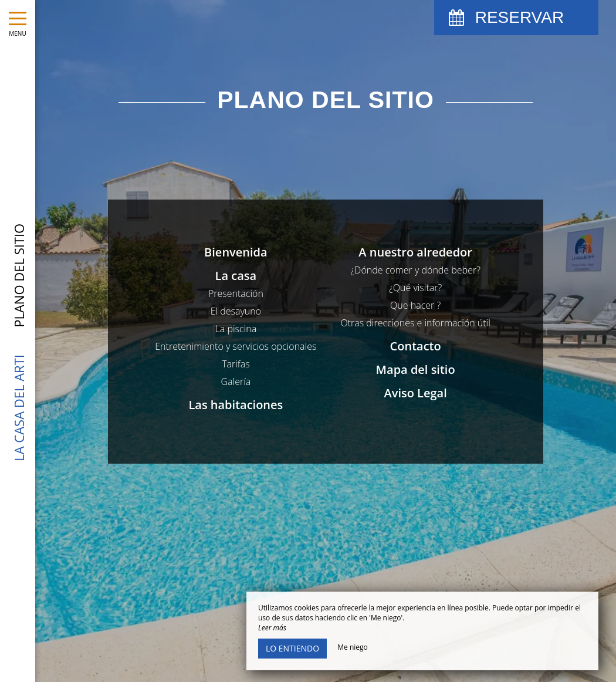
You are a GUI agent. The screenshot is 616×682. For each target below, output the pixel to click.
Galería (236, 381)
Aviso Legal (415, 393)
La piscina (236, 329)
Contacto (416, 346)
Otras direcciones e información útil (415, 323)
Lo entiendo (292, 648)
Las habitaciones (236, 405)
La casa (236, 276)
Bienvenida (236, 252)
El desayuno (236, 311)
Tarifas (236, 364)
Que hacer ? (415, 305)
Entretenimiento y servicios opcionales (236, 346)
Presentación (236, 293)
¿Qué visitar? (415, 288)
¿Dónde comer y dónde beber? (415, 270)
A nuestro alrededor (415, 252)
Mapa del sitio (416, 369)
